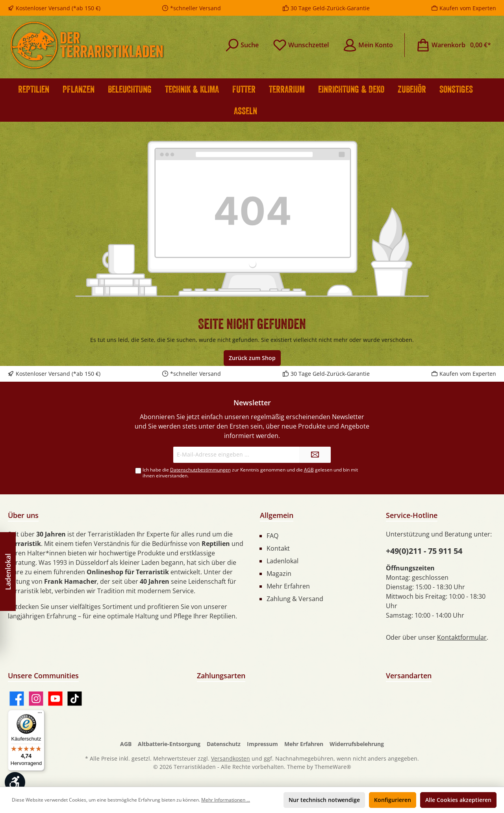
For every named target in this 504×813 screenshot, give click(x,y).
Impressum (262, 744)
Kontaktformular (462, 637)
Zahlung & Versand (295, 599)
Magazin (279, 574)
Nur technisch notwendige (324, 800)
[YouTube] (55, 699)
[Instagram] (36, 699)
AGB (309, 470)
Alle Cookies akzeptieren (458, 800)
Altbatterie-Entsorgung (169, 744)
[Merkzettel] (301, 45)
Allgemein (277, 515)
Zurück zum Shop (252, 358)
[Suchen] (242, 45)
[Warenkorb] (454, 45)
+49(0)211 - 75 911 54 (424, 551)
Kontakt (278, 548)
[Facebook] (17, 699)
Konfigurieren (393, 800)
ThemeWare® (333, 767)
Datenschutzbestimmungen (200, 470)
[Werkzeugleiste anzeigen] (15, 782)
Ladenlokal (283, 561)
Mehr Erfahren (288, 586)
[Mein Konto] (368, 45)
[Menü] (40, 715)
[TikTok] (75, 699)
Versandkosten (231, 758)
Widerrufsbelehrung (357, 744)
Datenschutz (224, 744)
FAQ (272, 536)
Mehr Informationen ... (226, 800)
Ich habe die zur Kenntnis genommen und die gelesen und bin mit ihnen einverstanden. (250, 473)
